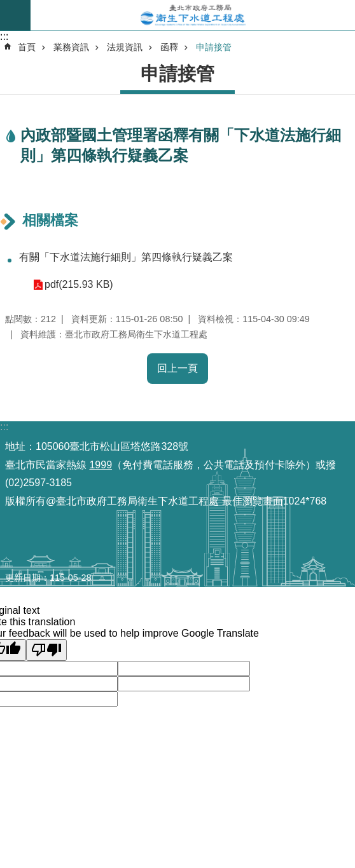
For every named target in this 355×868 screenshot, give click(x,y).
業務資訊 (71, 47)
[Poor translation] (46, 650)
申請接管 (214, 47)
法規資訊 (125, 47)
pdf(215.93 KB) (79, 284)
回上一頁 (177, 368)
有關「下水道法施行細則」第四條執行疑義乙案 (126, 257)
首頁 (27, 47)
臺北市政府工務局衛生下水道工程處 (193, 15)
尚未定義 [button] (15, 15)
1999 (101, 465)
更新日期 (23, 578)
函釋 (169, 47)
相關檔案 (50, 220)
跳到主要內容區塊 (7, 7)
